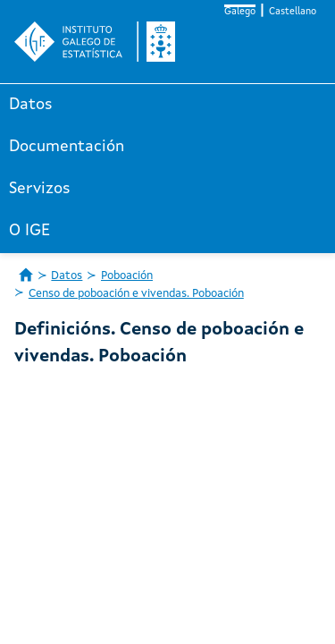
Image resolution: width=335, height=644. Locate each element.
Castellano (293, 12)
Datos (31, 105)
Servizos (40, 189)
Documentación (67, 147)
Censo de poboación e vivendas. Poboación (136, 294)
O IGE (29, 231)
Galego (240, 12)
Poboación (127, 276)
